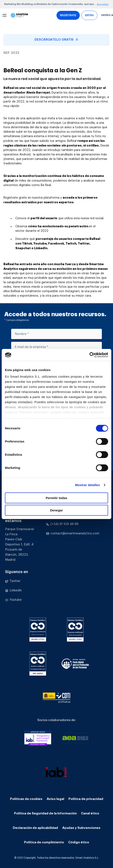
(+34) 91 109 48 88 (62, 524)
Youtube (13, 600)
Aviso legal (55, 799)
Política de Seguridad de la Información (45, 813)
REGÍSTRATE (68, 15)
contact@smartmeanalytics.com (73, 534)
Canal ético (90, 813)
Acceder (103, 4)
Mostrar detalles (88, 485)
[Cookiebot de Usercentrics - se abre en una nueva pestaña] (89, 355)
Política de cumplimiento (44, 842)
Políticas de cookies (26, 799)
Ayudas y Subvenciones (81, 828)
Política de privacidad (86, 799)
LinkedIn (13, 591)
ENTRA (89, 15)
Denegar (56, 510)
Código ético (79, 842)
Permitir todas (57, 498)
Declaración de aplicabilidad (35, 828)
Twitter (13, 581)
